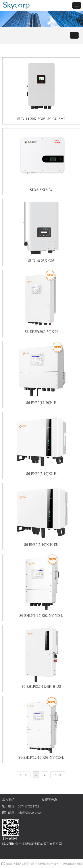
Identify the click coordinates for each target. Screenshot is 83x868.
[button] (77, 5)
